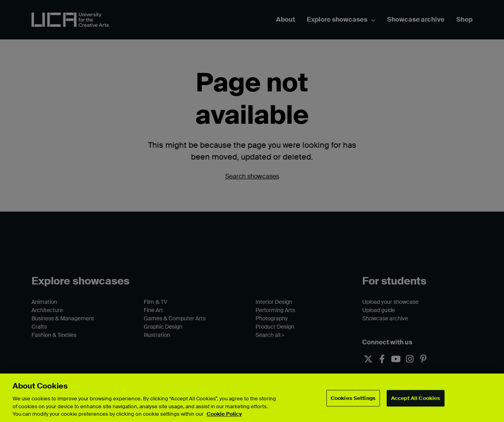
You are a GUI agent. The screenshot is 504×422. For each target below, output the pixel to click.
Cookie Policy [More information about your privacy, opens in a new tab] (224, 414)
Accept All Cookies (416, 398)
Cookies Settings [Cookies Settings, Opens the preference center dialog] (353, 398)
